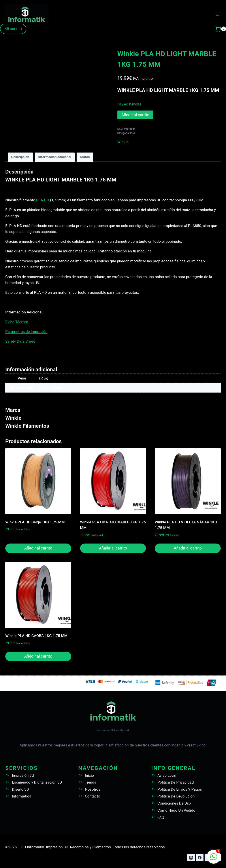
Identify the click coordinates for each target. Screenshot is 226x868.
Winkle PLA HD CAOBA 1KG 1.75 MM (36, 636)
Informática (22, 796)
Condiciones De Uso (174, 803)
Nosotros (93, 789)
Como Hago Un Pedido (176, 810)
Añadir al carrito (135, 115)
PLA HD (43, 200)
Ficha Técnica (17, 322)
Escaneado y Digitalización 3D (37, 782)
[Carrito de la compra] (220, 29)
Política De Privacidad (176, 782)
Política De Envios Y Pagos (180, 789)
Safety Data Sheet (20, 341)
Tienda (91, 782)
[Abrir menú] (218, 14)
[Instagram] (191, 858)
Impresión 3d (23, 775)
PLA (133, 133)
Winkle (123, 142)
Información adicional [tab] (55, 157)
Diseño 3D (20, 789)
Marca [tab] (85, 157)
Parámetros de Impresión (26, 332)
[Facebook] (200, 858)
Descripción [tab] (20, 157)
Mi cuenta (13, 29)
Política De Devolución (176, 796)
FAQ (161, 817)
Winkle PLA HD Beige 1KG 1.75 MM (35, 522)
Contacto (93, 796)
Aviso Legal (167, 775)
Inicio (89, 775)
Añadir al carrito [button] (38, 548)
